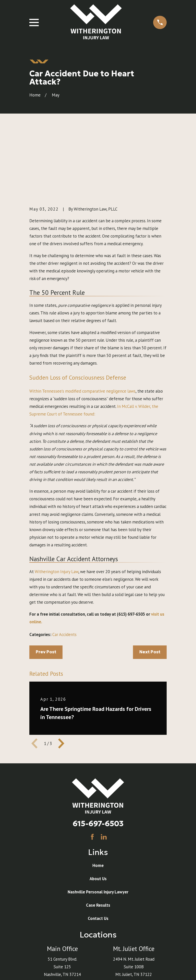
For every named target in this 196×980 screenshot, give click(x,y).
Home (98, 802)
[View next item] (61, 680)
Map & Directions (62, 918)
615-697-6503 (98, 760)
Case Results (98, 841)
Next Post (150, 588)
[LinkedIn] (104, 773)
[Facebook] (92, 773)
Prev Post (46, 588)
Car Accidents (64, 571)
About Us (98, 815)
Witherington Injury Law (57, 508)
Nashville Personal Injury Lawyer (98, 828)
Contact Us (98, 855)
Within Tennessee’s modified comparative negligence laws (82, 327)
